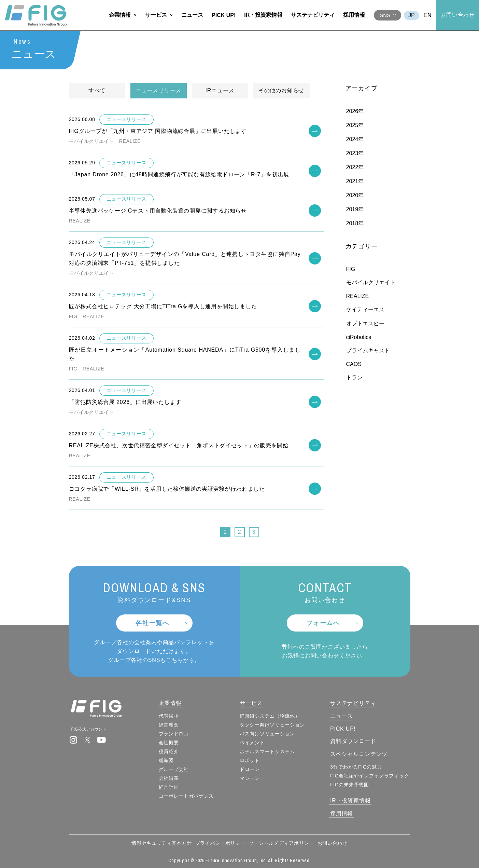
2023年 (355, 154)
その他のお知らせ (281, 91)
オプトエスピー (365, 324)
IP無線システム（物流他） (270, 716)
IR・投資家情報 (263, 15)
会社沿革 (169, 778)
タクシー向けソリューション (272, 725)
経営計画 (169, 787)
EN (428, 15)
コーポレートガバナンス (186, 796)
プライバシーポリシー (220, 843)
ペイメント (252, 743)
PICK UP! (224, 15)
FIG (351, 269)
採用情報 (354, 15)
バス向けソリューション (267, 734)
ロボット (250, 760)
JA (412, 15)
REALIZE (358, 296)
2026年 (355, 112)
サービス (156, 15)
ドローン (250, 769)
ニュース (192, 15)
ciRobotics (359, 337)
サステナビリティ (313, 15)
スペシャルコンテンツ (359, 754)
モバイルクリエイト (371, 283)
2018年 (355, 224)
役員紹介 (169, 751)
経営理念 (169, 725)
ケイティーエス (365, 310)
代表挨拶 (169, 716)
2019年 (355, 210)
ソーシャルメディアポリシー (281, 843)
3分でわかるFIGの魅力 (356, 767)
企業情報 (120, 15)
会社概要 (169, 743)
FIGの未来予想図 (350, 785)
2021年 (355, 182)
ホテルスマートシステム (267, 751)
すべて (97, 91)
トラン (354, 378)
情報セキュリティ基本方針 (161, 843)
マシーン (250, 778)
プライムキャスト (368, 351)
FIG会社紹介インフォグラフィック (370, 776)
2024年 (355, 140)
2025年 (355, 126)
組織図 (166, 760)
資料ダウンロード (353, 741)
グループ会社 (174, 769)
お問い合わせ (458, 15)
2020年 (355, 196)
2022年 (355, 168)
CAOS (354, 364)
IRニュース (220, 91)
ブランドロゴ (174, 734)
